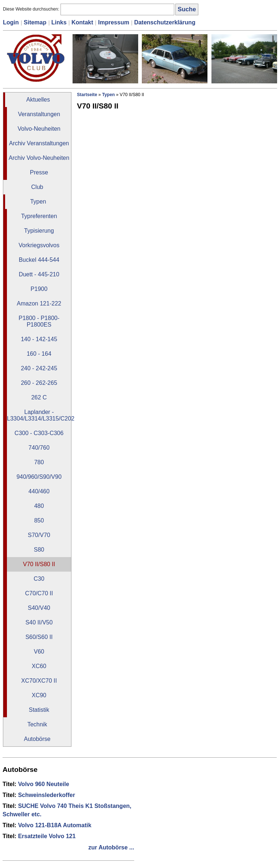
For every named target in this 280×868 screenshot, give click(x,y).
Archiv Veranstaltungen (39, 143)
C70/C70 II (39, 593)
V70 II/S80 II (39, 564)
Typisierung (39, 231)
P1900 (39, 289)
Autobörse (37, 739)
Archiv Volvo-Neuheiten (39, 158)
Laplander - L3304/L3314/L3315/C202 (39, 415)
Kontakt (82, 22)
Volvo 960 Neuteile (43, 784)
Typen (38, 202)
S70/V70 (39, 535)
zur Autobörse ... (111, 847)
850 (39, 520)
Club (37, 187)
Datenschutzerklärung (165, 22)
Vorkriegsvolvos (39, 245)
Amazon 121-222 (39, 303)
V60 (39, 652)
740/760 (39, 448)
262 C (39, 397)
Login (11, 22)
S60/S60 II (39, 637)
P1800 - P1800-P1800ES (39, 321)
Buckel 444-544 (39, 260)
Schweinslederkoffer (46, 795)
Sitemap (35, 22)
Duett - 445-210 (39, 274)
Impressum (114, 22)
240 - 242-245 (39, 368)
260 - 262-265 (39, 383)
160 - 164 (39, 354)
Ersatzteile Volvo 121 (47, 836)
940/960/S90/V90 (39, 477)
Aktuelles (38, 100)
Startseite (87, 95)
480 (39, 506)
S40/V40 (39, 608)
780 (39, 462)
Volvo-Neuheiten (39, 129)
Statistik (39, 710)
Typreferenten (39, 216)
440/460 (39, 491)
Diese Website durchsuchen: (32, 9)
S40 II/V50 (39, 622)
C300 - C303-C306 (39, 433)
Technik (37, 724)
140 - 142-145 (39, 339)
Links (59, 22)
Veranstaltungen (39, 114)
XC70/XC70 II (39, 681)
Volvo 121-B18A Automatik (55, 825)
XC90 (39, 695)
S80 (39, 550)
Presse (39, 172)
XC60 (39, 666)
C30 (39, 579)
